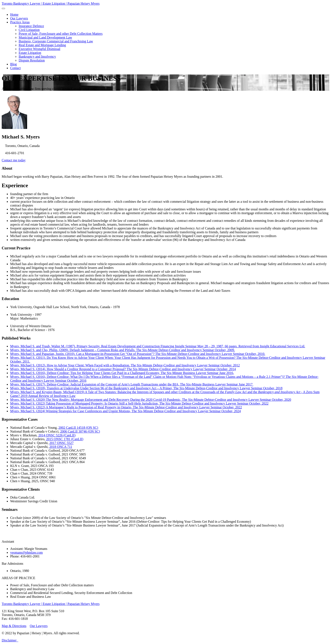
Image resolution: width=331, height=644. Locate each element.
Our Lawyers (39, 626)
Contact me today (14, 160)
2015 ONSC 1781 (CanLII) (65, 439)
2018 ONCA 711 (61, 447)
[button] (20, 22)
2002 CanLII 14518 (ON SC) (78, 428)
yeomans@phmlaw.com (26, 552)
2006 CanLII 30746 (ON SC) (80, 431)
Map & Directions (14, 626)
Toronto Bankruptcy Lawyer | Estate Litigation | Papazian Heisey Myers (51, 3)
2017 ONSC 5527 (62, 443)
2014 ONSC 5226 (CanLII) (57, 435)
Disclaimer (9, 640)
